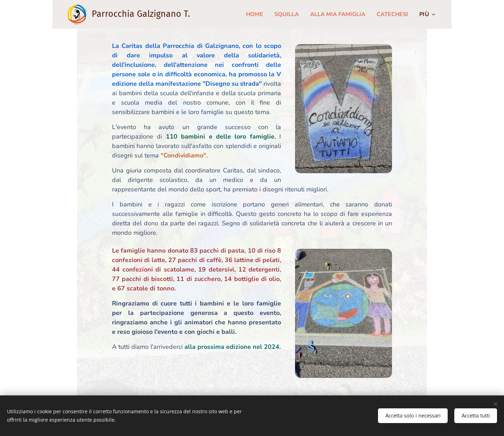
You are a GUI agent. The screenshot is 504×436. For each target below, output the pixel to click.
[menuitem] (247, 14)
